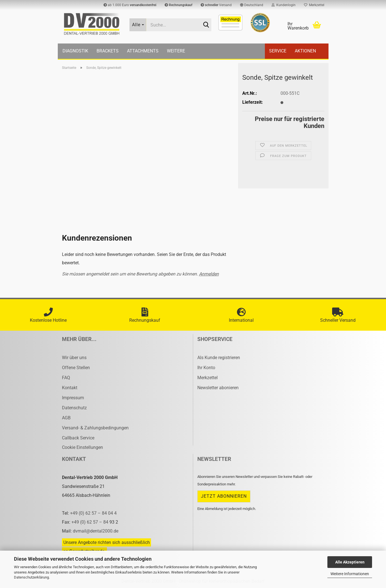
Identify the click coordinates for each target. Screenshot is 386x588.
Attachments (143, 51)
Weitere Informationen (350, 574)
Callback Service (78, 438)
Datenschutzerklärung (31, 577)
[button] (252, 5)
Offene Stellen (76, 368)
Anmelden (209, 274)
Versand (216, 5)
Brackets (108, 51)
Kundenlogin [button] (284, 5)
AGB (66, 418)
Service (278, 51)
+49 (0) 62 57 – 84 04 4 (93, 513)
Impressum (73, 398)
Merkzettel (314, 5)
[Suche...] (138, 25)
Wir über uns (74, 358)
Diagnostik (75, 51)
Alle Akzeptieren (350, 562)
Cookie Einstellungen (82, 447)
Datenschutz (74, 408)
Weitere (176, 51)
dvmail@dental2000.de (96, 531)
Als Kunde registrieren (219, 358)
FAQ (66, 378)
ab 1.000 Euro (130, 5)
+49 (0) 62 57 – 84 (90, 522)
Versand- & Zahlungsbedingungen (95, 428)
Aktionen (305, 51)
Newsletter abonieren (218, 388)
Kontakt (70, 388)
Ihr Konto (206, 368)
